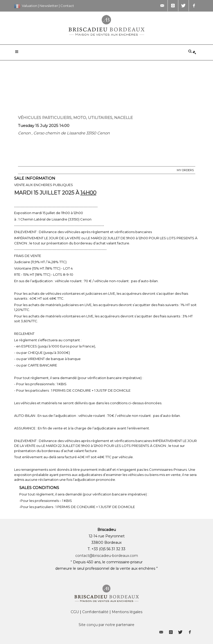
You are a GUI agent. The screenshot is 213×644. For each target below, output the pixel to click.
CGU (75, 612)
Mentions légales (127, 612)
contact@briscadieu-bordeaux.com (107, 556)
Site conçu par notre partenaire (106, 625)
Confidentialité (95, 612)
